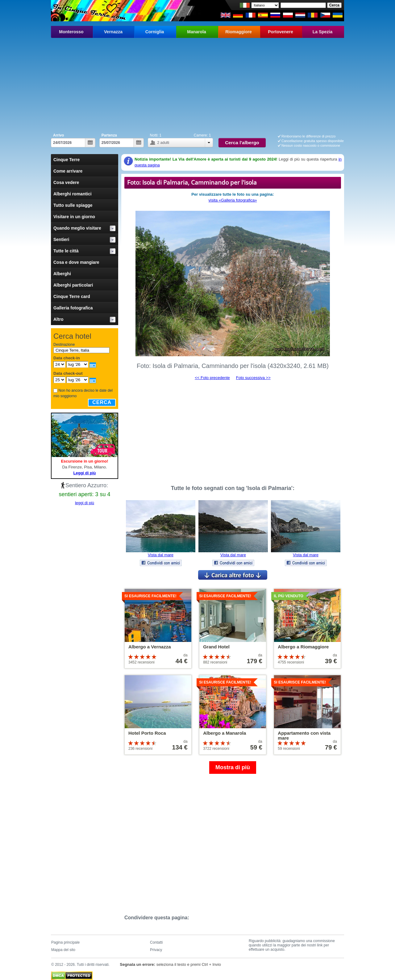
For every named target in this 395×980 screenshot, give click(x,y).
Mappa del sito (63, 950)
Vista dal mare (161, 555)
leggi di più (85, 503)
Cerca (102, 402)
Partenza (109, 135)
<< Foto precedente (212, 378)
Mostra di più (233, 767)
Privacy (156, 950)
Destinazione (64, 345)
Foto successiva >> (253, 378)
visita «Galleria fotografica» (233, 200)
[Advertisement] (197, 84)
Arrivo (58, 135)
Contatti (156, 942)
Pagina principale (65, 942)
